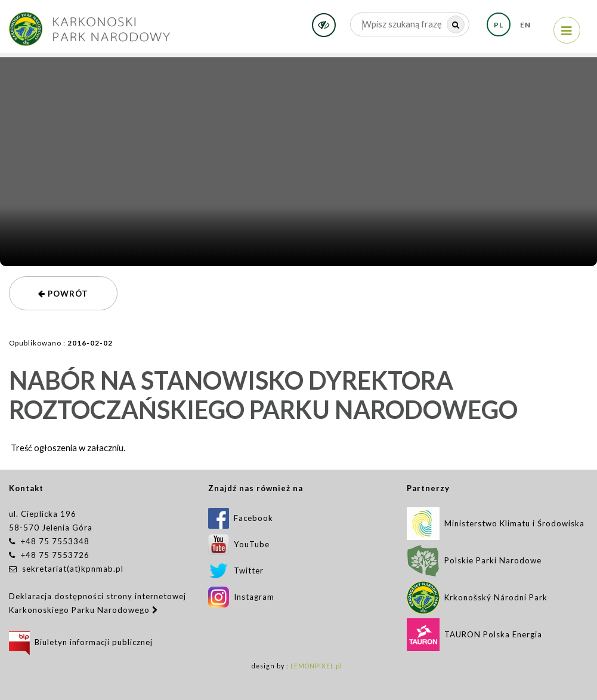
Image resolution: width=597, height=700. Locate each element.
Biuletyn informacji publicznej (81, 642)
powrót (63, 294)
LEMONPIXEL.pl (316, 666)
